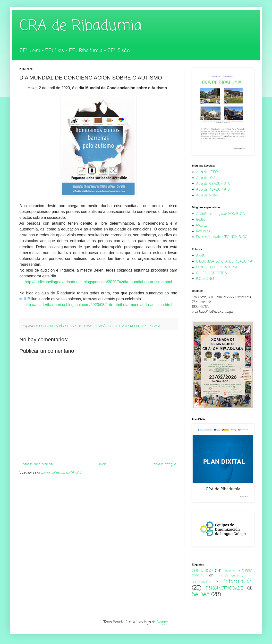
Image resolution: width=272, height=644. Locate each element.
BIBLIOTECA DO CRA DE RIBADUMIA (224, 262)
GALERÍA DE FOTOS (212, 273)
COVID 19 (229, 571)
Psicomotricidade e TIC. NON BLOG (222, 237)
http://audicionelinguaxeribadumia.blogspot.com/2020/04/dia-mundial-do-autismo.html (98, 282)
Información (238, 582)
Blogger (162, 622)
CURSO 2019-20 (47, 326)
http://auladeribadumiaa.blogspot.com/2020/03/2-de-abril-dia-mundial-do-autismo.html (98, 305)
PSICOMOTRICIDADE (224, 588)
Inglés (201, 220)
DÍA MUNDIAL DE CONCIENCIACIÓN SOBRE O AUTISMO (97, 326)
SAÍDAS (201, 595)
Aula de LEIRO (207, 172)
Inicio (103, 464)
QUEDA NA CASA (148, 326)
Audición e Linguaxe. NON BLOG (221, 214)
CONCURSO (202, 571)
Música (201, 226)
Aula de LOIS (206, 178)
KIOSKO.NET (205, 279)
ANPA (200, 256)
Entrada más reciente (37, 464)
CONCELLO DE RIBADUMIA (217, 268)
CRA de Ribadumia (81, 26)
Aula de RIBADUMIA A (213, 184)
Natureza (203, 232)
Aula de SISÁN (207, 196)
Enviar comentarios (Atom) (61, 473)
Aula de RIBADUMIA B (213, 190)
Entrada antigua (164, 464)
